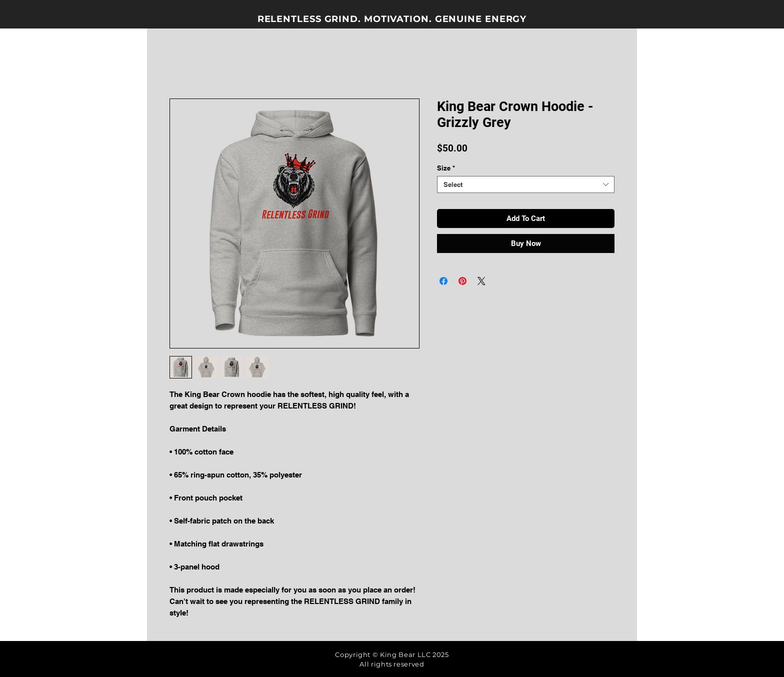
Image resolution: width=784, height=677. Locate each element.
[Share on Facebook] (443, 281)
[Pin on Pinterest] (462, 281)
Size (446, 168)
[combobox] (526, 184)
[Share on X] (481, 281)
